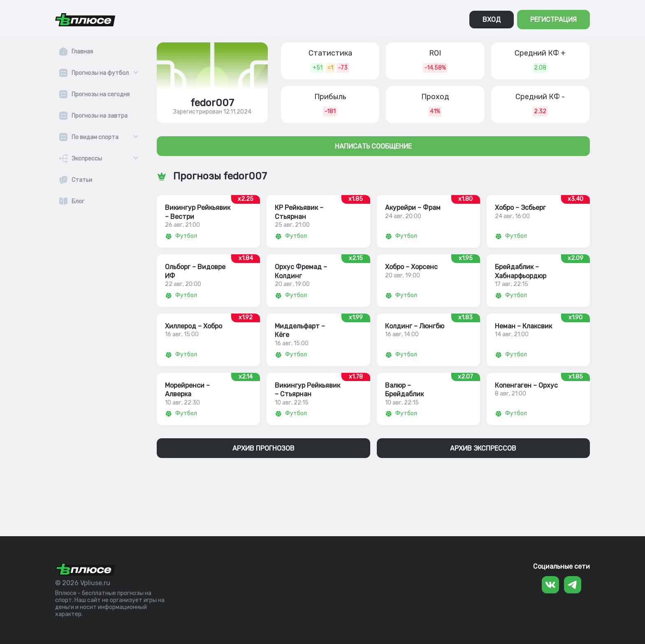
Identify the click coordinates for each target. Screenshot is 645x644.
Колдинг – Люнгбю (415, 326)
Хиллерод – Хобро (194, 326)
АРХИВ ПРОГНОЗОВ (263, 448)
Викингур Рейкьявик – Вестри (198, 212)
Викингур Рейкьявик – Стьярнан (307, 390)
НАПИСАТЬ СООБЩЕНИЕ (373, 146)
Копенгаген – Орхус (526, 385)
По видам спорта (95, 137)
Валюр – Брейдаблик (404, 390)
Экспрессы (87, 159)
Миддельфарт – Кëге (300, 330)
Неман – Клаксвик (523, 326)
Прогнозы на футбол (100, 73)
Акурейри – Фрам (413, 208)
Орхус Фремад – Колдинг (301, 271)
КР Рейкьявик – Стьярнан (299, 212)
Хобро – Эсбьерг (520, 208)
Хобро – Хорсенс (411, 267)
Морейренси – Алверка (187, 390)
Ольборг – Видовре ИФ (195, 271)
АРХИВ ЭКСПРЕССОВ (483, 448)
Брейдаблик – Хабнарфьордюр (521, 271)
